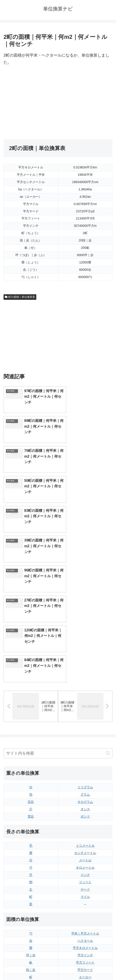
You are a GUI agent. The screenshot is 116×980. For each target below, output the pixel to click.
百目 (31, 653)
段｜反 (31, 821)
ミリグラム (85, 638)
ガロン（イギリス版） (85, 901)
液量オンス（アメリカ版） (85, 872)
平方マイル (85, 836)
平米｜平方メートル (85, 784)
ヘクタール (85, 792)
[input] (58, 604)
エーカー (85, 828)
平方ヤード (85, 821)
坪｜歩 (31, 806)
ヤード (85, 741)
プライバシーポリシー (86, 966)
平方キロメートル (85, 799)
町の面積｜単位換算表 (20, 297)
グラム (85, 646)
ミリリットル (31, 901)
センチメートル (85, 704)
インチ (85, 726)
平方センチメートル (31, 836)
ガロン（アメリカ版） (85, 909)
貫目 (31, 668)
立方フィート (85, 879)
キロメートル (85, 719)
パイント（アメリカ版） (85, 894)
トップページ (30, 966)
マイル (85, 748)
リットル (31, 909)
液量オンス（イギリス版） (85, 865)
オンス (85, 660)
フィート (85, 733)
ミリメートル (85, 697)
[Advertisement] (58, 103)
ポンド (85, 668)
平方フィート (85, 814)
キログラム (85, 653)
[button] (108, 604)
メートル (85, 711)
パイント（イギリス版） (85, 887)
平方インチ (85, 806)
